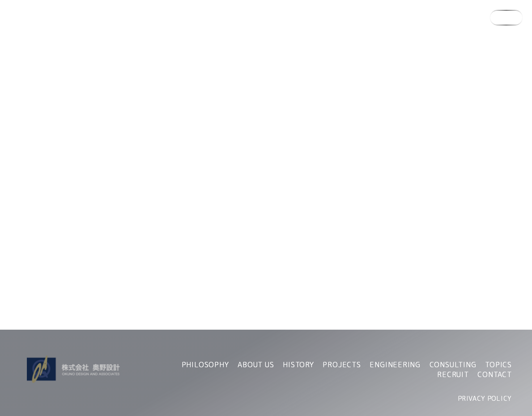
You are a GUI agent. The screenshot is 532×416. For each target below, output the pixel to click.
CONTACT (495, 374)
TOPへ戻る (266, 225)
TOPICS (498, 365)
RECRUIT (453, 374)
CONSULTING (453, 365)
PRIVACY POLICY (485, 398)
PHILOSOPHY (205, 365)
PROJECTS (342, 365)
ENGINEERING (395, 365)
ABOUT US (256, 365)
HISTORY (298, 365)
